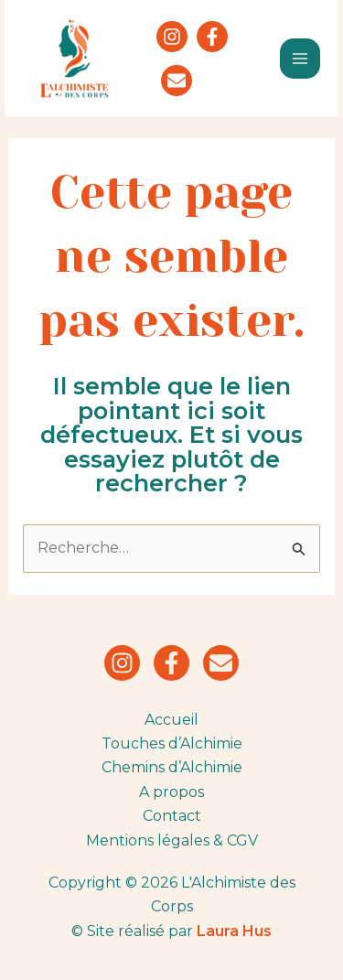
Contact (172, 816)
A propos (171, 792)
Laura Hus (234, 931)
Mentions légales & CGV (172, 840)
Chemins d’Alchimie (172, 767)
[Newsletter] (177, 81)
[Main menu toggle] (300, 59)
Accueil (171, 720)
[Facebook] (212, 37)
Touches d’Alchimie (172, 743)
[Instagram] (172, 37)
